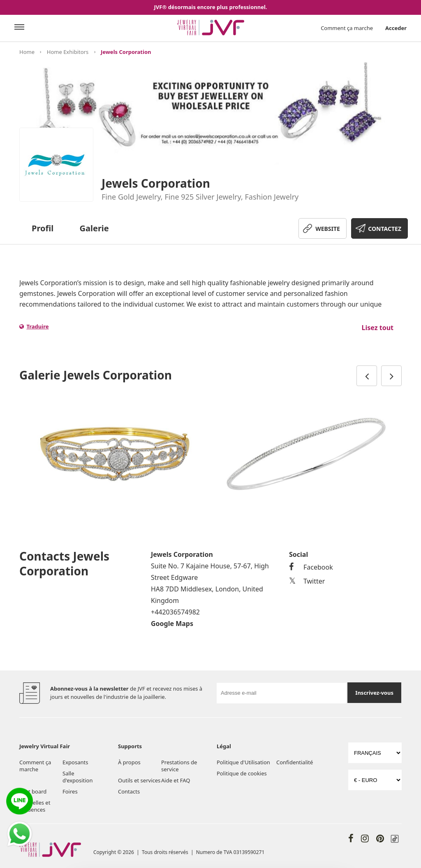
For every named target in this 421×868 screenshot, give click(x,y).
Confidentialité (295, 762)
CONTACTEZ (385, 229)
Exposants (75, 762)
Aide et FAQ (176, 780)
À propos (129, 762)
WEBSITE (328, 229)
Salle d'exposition (77, 777)
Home (27, 52)
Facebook (311, 567)
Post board (33, 791)
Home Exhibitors (68, 52)
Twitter (307, 581)
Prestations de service (179, 766)
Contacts (129, 791)
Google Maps (172, 624)
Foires (70, 791)
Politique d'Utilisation (243, 762)
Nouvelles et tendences (35, 806)
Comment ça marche (347, 28)
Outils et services (139, 780)
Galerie (94, 228)
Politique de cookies (242, 773)
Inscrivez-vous (374, 693)
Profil (43, 228)
